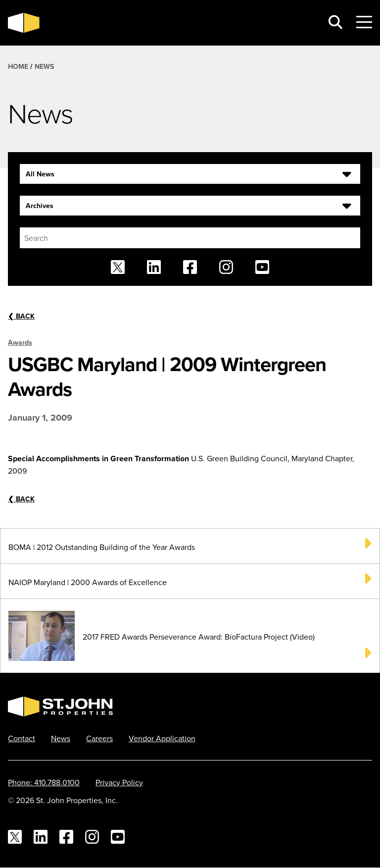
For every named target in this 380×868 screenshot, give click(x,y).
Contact (22, 738)
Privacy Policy (119, 782)
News (44, 66)
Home (18, 66)
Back (21, 316)
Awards (20, 342)
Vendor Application (162, 738)
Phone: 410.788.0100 (44, 782)
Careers (99, 738)
